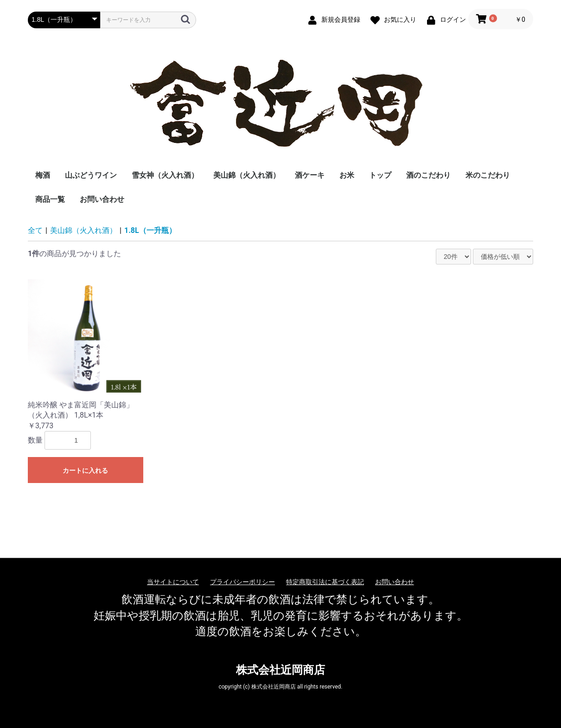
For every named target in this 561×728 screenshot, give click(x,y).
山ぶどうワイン (91, 175)
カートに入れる (85, 470)
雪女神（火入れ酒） (165, 175)
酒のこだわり (428, 175)
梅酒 (43, 175)
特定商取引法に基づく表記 (325, 582)
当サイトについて (173, 582)
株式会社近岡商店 (280, 670)
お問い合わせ (102, 199)
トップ (380, 175)
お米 (347, 175)
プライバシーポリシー (242, 582)
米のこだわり (488, 175)
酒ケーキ (310, 175)
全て (35, 230)
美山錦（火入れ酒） (247, 175)
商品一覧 (50, 199)
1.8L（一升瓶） (150, 230)
